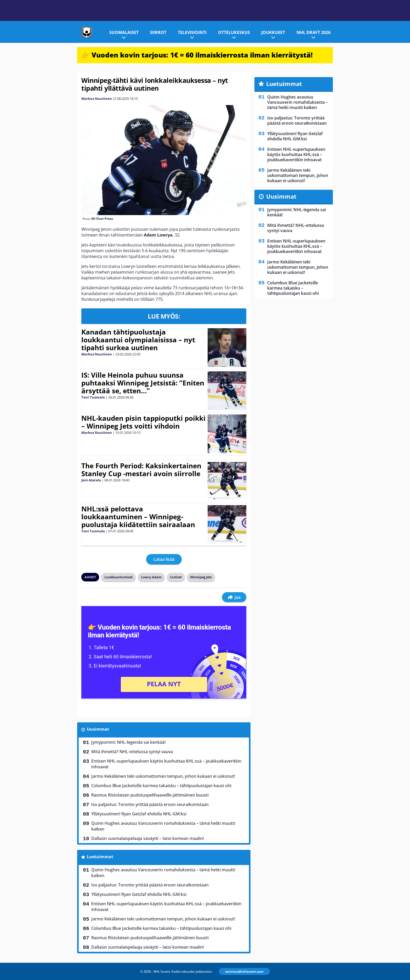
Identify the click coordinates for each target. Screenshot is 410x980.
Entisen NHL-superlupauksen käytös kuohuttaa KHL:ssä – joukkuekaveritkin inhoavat (166, 764)
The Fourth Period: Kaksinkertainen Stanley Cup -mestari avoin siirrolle (141, 470)
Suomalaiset (124, 32)
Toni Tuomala (93, 397)
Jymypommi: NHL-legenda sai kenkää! (128, 742)
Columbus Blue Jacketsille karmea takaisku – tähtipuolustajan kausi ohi (161, 786)
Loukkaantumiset (118, 577)
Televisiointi (192, 32)
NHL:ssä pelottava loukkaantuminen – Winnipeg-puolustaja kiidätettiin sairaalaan (138, 517)
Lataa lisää (164, 559)
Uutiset (176, 577)
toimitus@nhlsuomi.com (244, 972)
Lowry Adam (151, 577)
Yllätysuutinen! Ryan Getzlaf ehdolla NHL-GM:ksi (139, 814)
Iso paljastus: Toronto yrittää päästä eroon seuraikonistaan (150, 804)
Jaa (234, 597)
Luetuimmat (100, 857)
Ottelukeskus (234, 32)
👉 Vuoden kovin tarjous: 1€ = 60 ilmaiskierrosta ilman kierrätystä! (197, 55)
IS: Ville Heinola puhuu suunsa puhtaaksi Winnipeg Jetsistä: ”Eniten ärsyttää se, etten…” (143, 383)
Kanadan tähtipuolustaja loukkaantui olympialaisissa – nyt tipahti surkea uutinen (138, 340)
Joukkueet (273, 32)
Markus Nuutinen (97, 99)
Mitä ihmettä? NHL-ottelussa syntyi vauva (132, 752)
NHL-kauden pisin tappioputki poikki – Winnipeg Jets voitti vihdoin (143, 422)
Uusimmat (98, 729)
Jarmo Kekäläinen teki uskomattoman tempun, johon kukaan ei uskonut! (163, 776)
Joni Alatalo (91, 480)
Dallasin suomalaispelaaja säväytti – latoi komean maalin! (148, 838)
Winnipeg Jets (201, 577)
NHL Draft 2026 (314, 32)
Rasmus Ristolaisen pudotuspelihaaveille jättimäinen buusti (150, 795)
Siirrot (158, 32)
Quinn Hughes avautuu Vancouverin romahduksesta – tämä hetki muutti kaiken (163, 826)
